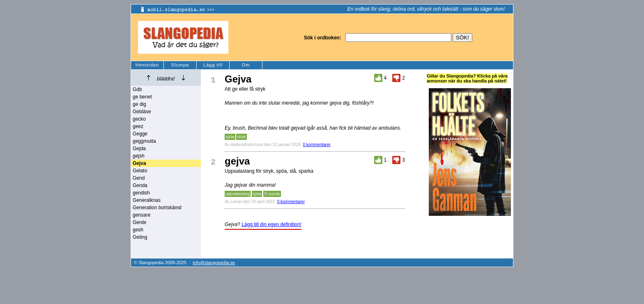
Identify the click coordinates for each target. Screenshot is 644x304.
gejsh (139, 156)
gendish (141, 193)
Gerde (139, 222)
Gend (139, 178)
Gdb (137, 89)
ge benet (142, 97)
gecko (139, 119)
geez (138, 126)
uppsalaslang (238, 194)
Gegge (140, 134)
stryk (241, 137)
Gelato (140, 171)
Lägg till (213, 65)
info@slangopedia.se (214, 263)
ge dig (139, 104)
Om (246, 65)
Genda (140, 185)
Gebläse (142, 112)
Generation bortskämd (157, 208)
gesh (138, 230)
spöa (230, 137)
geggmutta (144, 141)
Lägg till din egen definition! (271, 224)
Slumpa (180, 65)
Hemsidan (147, 65)
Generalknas (147, 200)
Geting (140, 237)
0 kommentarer (317, 145)
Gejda (139, 149)
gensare (141, 215)
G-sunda (272, 194)
